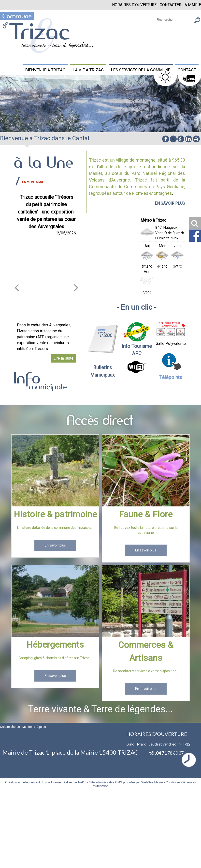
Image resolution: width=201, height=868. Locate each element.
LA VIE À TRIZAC (88, 70)
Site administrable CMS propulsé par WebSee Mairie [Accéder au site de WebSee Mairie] (126, 782)
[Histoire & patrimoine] (55, 472)
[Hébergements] (55, 602)
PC (138, 353)
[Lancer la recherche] (197, 21)
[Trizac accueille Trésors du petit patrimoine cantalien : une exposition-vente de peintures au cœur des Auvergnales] (46, 279)
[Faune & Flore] (146, 472)
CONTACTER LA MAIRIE (180, 5)
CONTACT (187, 70)
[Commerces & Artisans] (146, 602)
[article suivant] (76, 287)
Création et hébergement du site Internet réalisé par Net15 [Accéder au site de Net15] (46, 782)
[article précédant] (17, 287)
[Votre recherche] (174, 20)
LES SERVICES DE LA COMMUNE (141, 70)
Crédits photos (10, 727)
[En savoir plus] (55, 545)
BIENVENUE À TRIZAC (45, 70)
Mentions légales (34, 727)
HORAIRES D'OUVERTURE (134, 5)
